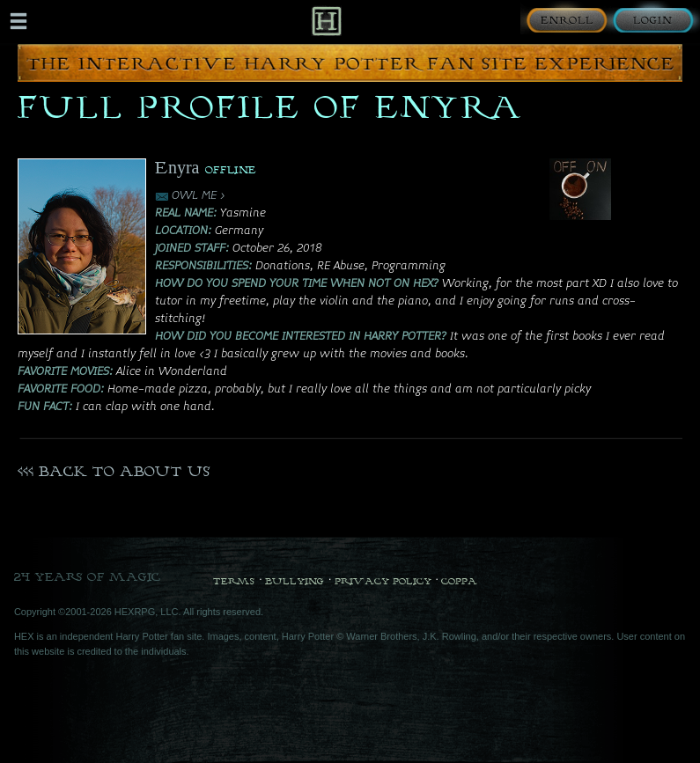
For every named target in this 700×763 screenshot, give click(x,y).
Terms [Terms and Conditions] (234, 581)
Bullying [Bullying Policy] (295, 581)
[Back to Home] (326, 21)
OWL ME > (199, 196)
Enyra (177, 167)
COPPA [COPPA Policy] (459, 581)
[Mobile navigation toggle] (18, 21)
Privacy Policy (383, 581)
